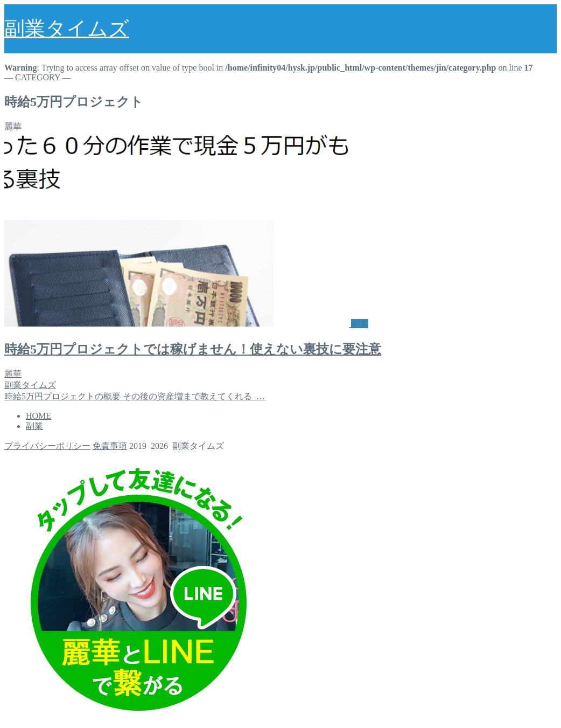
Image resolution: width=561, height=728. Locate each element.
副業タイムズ (67, 29)
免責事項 (110, 446)
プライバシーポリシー (47, 446)
